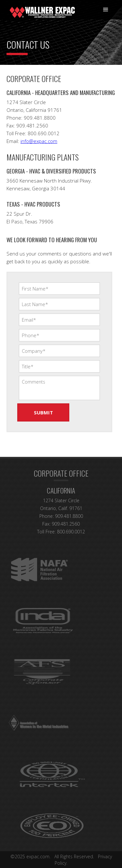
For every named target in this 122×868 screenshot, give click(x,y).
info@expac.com (39, 141)
